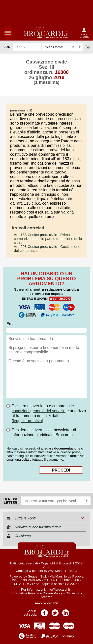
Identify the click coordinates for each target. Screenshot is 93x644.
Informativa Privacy (25, 593)
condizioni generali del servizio (39, 411)
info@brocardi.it (59, 590)
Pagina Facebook (44, 611)
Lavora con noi (46, 603)
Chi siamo (73, 593)
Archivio (46, 597)
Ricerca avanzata (88, 47)
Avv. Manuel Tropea (63, 571)
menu (8, 33)
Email (11, 324)
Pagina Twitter (55, 611)
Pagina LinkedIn (66, 611)
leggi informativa (27, 421)
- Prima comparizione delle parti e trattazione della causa (48, 239)
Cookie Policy (53, 593)
